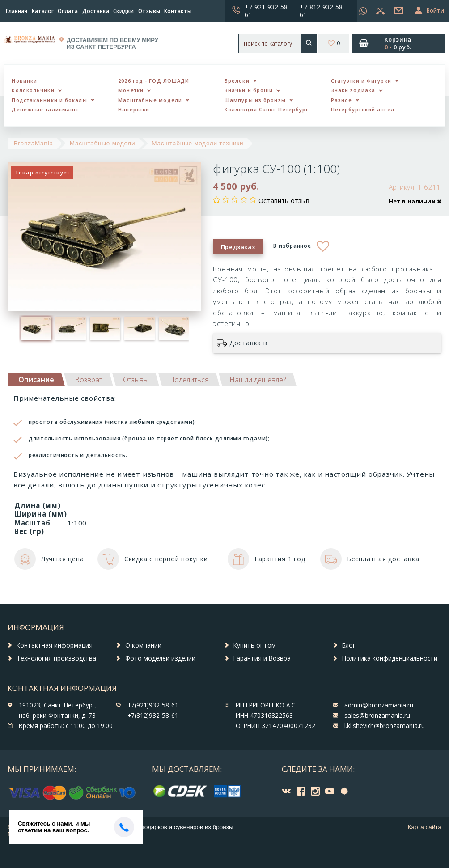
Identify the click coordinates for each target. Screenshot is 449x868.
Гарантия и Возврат (264, 658)
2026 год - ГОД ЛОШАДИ (154, 81)
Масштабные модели (150, 100)
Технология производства (56, 658)
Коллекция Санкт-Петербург (267, 109)
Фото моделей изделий (160, 658)
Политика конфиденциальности (390, 658)
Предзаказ (238, 247)
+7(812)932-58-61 (153, 716)
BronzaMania (34, 143)
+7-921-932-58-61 (267, 11)
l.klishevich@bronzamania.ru (385, 726)
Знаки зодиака (353, 90)
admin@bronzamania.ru (379, 705)
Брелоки (237, 81)
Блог (349, 645)
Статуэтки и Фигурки (361, 81)
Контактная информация (55, 645)
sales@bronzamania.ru (377, 716)
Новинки (24, 81)
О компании (143, 645)
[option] (36, 328)
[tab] (89, 380)
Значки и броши (249, 90)
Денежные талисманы (45, 109)
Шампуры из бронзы (255, 100)
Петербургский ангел (363, 109)
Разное (342, 100)
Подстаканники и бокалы (49, 100)
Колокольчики (33, 90)
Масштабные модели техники (197, 143)
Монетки (131, 90)
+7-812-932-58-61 (322, 11)
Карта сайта (425, 827)
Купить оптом (255, 645)
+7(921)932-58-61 (153, 705)
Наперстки (134, 109)
